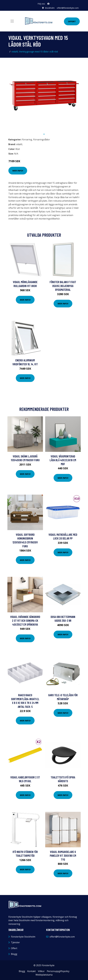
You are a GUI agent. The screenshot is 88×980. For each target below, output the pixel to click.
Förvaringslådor (42, 140)
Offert (72, 21)
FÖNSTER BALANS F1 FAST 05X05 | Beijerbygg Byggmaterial (63, 286)
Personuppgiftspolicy (58, 971)
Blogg (14, 954)
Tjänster (15, 942)
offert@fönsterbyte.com (68, 8)
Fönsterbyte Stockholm (23, 937)
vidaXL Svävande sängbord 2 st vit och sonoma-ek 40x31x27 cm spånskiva (25, 621)
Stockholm (50, 8)
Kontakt (31, 971)
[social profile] (48, 4)
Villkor (41, 971)
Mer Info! (18, 171)
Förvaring (27, 140)
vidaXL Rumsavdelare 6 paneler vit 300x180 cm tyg (63, 856)
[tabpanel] (44, 96)
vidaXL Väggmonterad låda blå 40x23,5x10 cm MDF (63, 460)
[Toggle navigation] (12, 21)
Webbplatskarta (44, 975)
